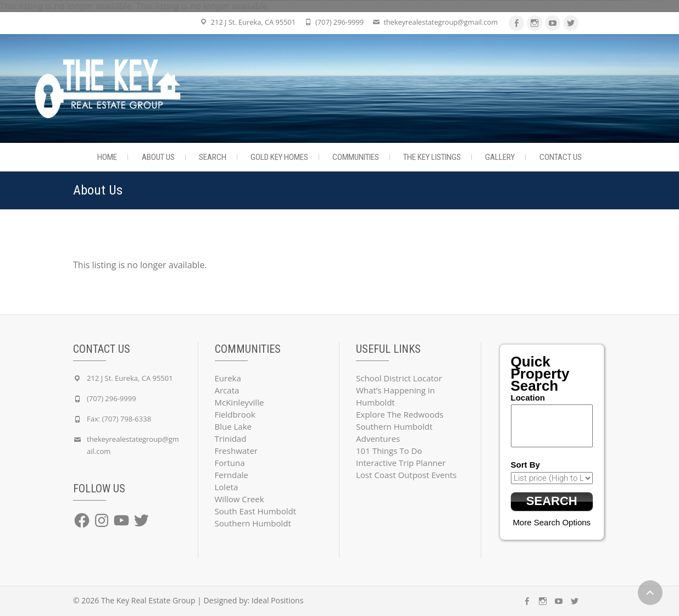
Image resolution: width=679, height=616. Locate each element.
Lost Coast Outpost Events (406, 475)
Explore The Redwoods (400, 414)
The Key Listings (432, 157)
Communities (356, 157)
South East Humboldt (256, 511)
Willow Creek (240, 499)
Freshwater (236, 451)
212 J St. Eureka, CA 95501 (253, 22)
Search (213, 157)
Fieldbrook (235, 414)
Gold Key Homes (279, 157)
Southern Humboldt (253, 523)
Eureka (228, 378)
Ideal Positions (278, 600)
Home (107, 157)
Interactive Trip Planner (401, 463)
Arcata (227, 390)
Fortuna (230, 463)
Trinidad (231, 439)
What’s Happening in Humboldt (396, 396)
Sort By (525, 465)
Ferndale (232, 475)
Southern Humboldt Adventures (394, 432)
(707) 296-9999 (340, 22)
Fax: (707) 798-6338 (119, 419)
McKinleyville (240, 402)
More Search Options (552, 522)
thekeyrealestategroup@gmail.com (441, 22)
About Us (158, 157)
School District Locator (399, 378)
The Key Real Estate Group (148, 600)
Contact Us (561, 157)
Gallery (500, 157)
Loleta (227, 487)
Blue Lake (233, 426)
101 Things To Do (389, 451)
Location (528, 398)
